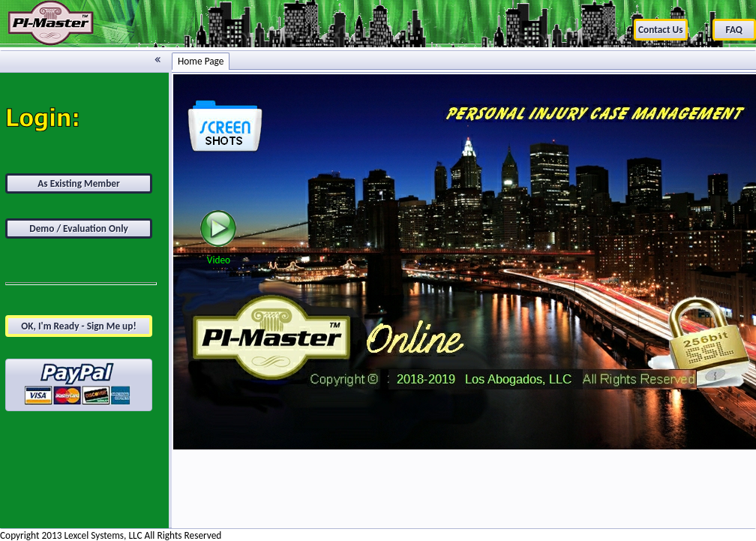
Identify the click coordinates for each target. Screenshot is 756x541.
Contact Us (661, 30)
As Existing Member (79, 183)
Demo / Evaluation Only (79, 228)
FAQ (734, 30)
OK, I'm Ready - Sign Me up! (79, 326)
